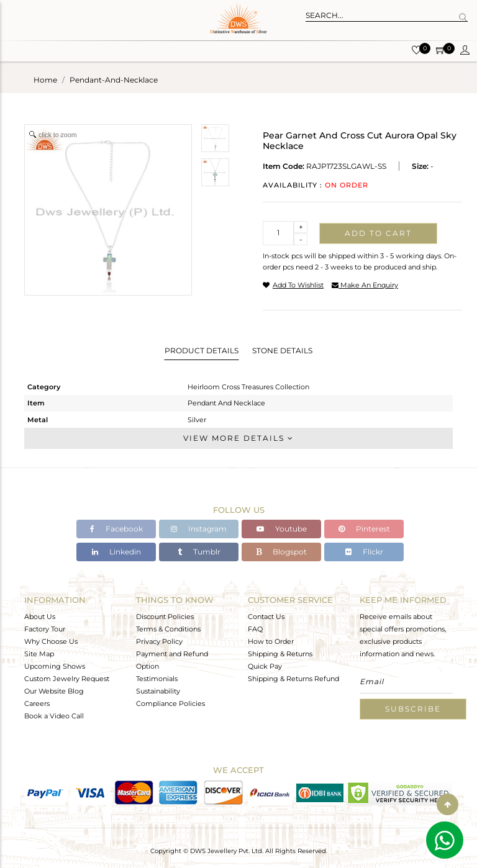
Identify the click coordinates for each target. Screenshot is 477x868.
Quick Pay (265, 666)
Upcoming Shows (55, 666)
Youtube (282, 529)
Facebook (116, 529)
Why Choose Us (51, 641)
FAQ (255, 629)
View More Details (238, 438)
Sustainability (158, 691)
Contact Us (266, 617)
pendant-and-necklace (114, 80)
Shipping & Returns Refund (293, 679)
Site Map (39, 654)
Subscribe (413, 709)
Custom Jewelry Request (67, 679)
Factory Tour (45, 629)
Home (45, 80)
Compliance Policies (170, 703)
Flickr (364, 552)
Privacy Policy (159, 641)
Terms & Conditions (168, 629)
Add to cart (378, 233)
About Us (40, 617)
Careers (37, 703)
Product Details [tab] (202, 350)
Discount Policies (165, 617)
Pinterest (364, 529)
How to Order (271, 641)
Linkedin (116, 552)
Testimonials (157, 679)
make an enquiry (365, 285)
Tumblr (199, 552)
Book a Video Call (54, 716)
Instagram (199, 529)
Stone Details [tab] (282, 350)
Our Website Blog (54, 691)
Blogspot (281, 552)
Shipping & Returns (280, 654)
